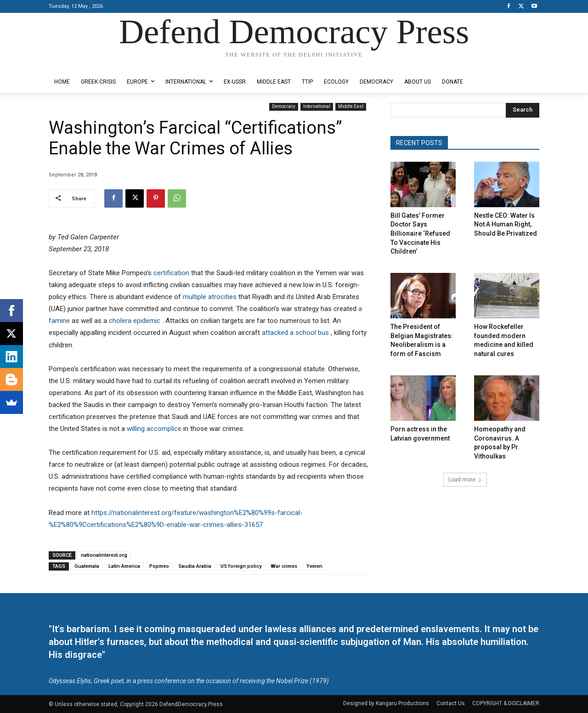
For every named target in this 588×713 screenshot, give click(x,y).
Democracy (284, 107)
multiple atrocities (211, 297)
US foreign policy (241, 566)
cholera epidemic (136, 321)
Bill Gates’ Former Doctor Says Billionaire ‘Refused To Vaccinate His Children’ (420, 233)
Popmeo (159, 566)
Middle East (351, 107)
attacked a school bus (296, 333)
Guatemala (87, 566)
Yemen (314, 566)
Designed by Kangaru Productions (85, 64)
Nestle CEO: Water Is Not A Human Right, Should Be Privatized (506, 224)
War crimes (284, 566)
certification (172, 273)
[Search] (523, 110)
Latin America (124, 566)
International (317, 107)
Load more (465, 480)
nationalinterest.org (104, 555)
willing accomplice (155, 429)
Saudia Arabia (195, 566)
